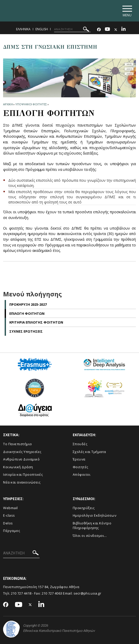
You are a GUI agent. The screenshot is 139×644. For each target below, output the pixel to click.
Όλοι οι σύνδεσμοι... (90, 536)
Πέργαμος (12, 531)
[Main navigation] (127, 11)
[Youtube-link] (107, 30)
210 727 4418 (21, 593)
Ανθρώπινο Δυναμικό (21, 459)
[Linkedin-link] (123, 30)
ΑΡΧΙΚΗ (8, 104)
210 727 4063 (52, 593)
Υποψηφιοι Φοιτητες (31, 104)
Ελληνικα (23, 29)
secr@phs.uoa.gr (87, 593)
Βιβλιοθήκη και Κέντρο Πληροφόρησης (92, 526)
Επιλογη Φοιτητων (27, 313)
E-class (9, 516)
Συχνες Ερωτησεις (26, 331)
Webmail (10, 508)
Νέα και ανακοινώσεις (22, 482)
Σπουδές (80, 444)
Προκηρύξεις (84, 508)
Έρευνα (79, 459)
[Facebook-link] (99, 30)
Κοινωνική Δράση (18, 467)
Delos (8, 523)
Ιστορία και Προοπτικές (23, 475)
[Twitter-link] (116, 30)
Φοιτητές (81, 467)
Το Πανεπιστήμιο (18, 444)
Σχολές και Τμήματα (89, 452)
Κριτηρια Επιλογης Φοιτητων (36, 323)
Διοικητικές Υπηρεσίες (22, 452)
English (42, 29)
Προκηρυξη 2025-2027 (28, 305)
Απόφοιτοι (82, 475)
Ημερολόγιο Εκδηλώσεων (95, 516)
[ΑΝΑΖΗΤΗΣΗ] (72, 29)
